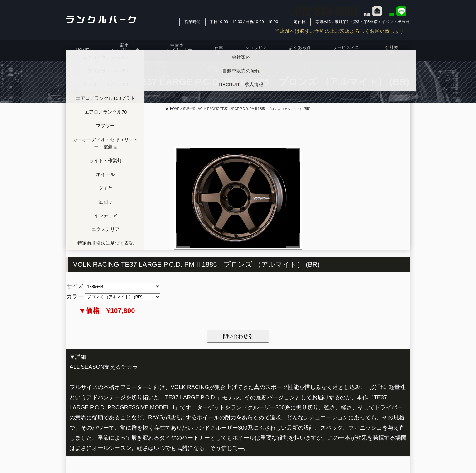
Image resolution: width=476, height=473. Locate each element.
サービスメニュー (348, 50)
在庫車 (219, 50)
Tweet (105, 124)
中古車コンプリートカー (177, 50)
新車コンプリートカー (124, 50)
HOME (82, 50)
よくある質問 (300, 50)
